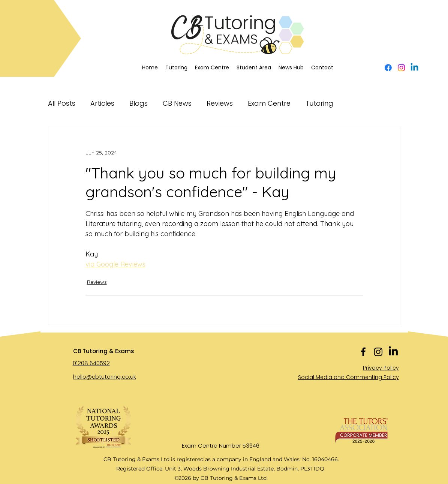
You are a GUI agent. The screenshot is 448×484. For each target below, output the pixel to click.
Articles (102, 103)
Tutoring (319, 103)
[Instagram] (401, 68)
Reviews (220, 103)
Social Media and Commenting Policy (348, 377)
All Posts (62, 103)
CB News (177, 103)
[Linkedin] (414, 68)
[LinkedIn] (393, 352)
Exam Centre (269, 103)
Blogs (139, 103)
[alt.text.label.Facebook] (388, 68)
